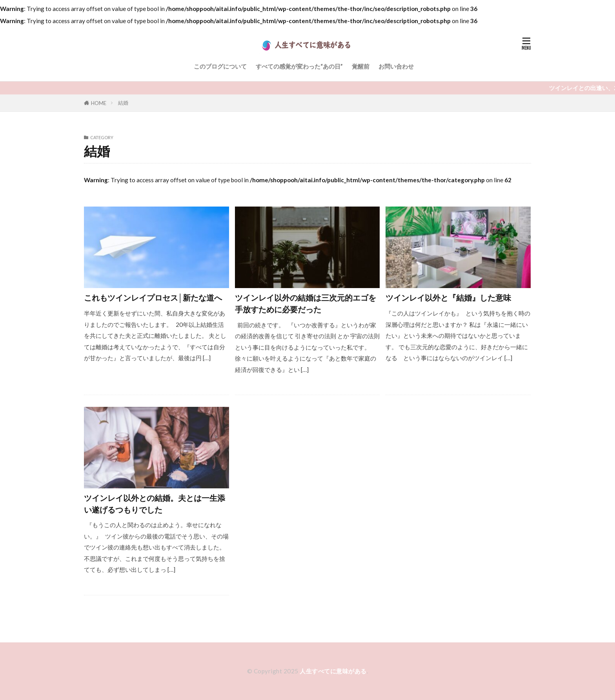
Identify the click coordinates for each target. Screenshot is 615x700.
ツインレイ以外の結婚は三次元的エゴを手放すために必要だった (306, 303)
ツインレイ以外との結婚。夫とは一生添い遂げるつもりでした (155, 504)
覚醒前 (361, 66)
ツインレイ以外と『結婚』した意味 (448, 297)
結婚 (123, 103)
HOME (99, 103)
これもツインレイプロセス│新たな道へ (153, 297)
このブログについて (220, 66)
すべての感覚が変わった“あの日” (299, 66)
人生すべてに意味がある (333, 671)
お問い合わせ (396, 66)
